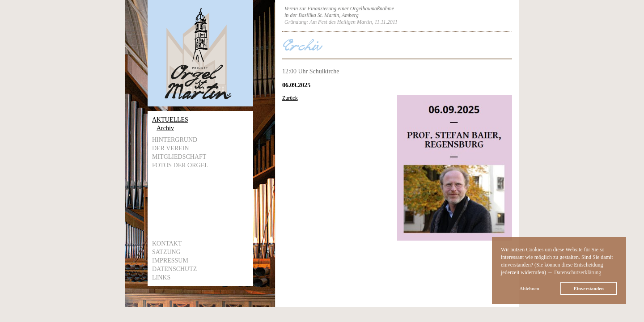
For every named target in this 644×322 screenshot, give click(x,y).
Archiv (165, 128)
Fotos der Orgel (180, 165)
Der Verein (171, 148)
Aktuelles (170, 120)
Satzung (166, 252)
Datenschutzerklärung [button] (578, 272)
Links (161, 278)
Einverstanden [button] (589, 288)
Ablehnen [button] (529, 288)
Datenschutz (174, 269)
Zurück (290, 98)
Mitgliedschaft (179, 157)
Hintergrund (175, 140)
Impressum (170, 261)
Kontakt (167, 244)
